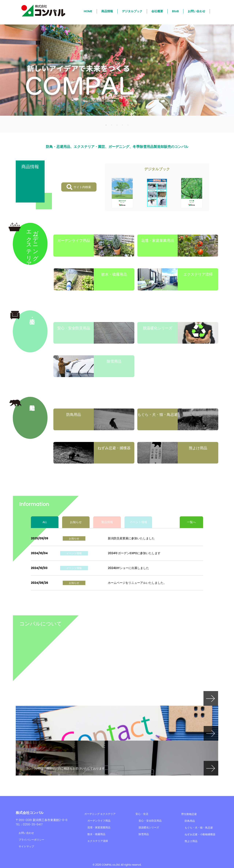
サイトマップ (26, 846)
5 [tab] (128, 125)
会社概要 (157, 11)
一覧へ (191, 522)
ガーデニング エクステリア (100, 814)
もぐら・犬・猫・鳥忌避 (199, 828)
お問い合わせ (197, 11)
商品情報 (107, 11)
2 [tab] (112, 125)
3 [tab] (117, 125)
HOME (88, 11)
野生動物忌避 (189, 814)
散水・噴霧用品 (96, 834)
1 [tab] (106, 125)
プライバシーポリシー (31, 840)
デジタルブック (132, 11)
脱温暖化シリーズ (149, 827)
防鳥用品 (190, 821)
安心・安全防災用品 (150, 821)
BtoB (175, 11)
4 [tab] (122, 125)
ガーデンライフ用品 (99, 821)
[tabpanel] (117, 70)
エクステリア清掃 (98, 841)
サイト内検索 (79, 187)
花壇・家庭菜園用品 (99, 827)
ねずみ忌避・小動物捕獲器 (200, 834)
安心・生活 (142, 814)
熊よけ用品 (191, 841)
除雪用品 (144, 834)
